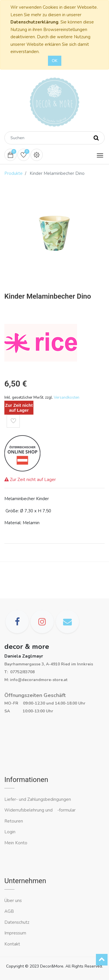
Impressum (16, 933)
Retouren (14, 821)
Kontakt (13, 944)
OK (55, 61)
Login (10, 832)
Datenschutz (17, 922)
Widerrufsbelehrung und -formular (40, 810)
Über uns (13, 901)
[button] (13, 421)
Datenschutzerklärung (34, 22)
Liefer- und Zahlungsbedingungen (38, 799)
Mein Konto (16, 843)
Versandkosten (67, 398)
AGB (9, 911)
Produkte (14, 173)
